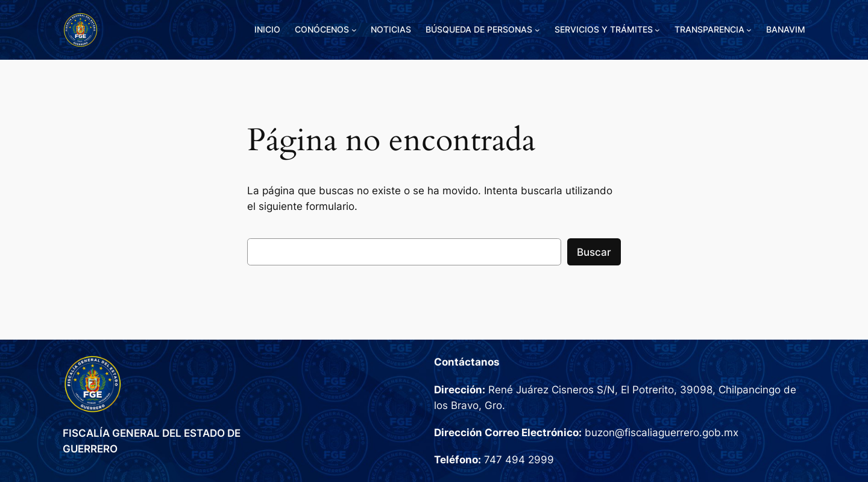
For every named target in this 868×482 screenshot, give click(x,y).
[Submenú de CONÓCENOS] (354, 30)
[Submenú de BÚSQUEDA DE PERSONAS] (537, 30)
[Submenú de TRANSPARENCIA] (749, 30)
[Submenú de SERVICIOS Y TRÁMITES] (657, 30)
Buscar (594, 252)
